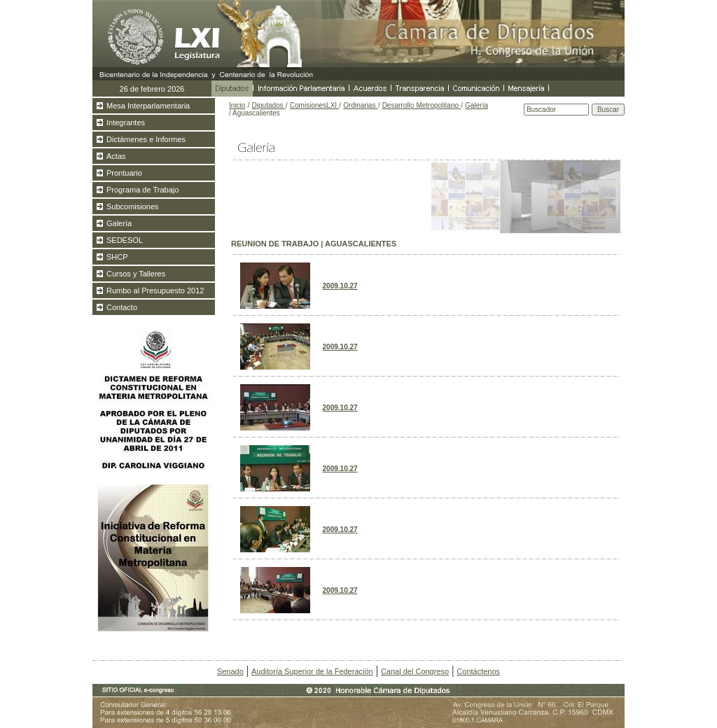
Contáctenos (478, 671)
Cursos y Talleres (136, 274)
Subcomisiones (133, 206)
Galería (119, 223)
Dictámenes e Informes (146, 139)
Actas (116, 156)
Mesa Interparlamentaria (148, 106)
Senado (230, 671)
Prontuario (124, 173)
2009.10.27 (340, 286)
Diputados (269, 105)
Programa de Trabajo (142, 190)
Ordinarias (360, 105)
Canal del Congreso (415, 671)
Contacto (122, 307)
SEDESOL (125, 240)
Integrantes (126, 122)
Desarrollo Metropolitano (422, 105)
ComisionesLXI (314, 105)
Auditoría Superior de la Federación (312, 671)
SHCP (117, 257)
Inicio (237, 105)
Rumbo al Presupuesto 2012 (155, 290)
